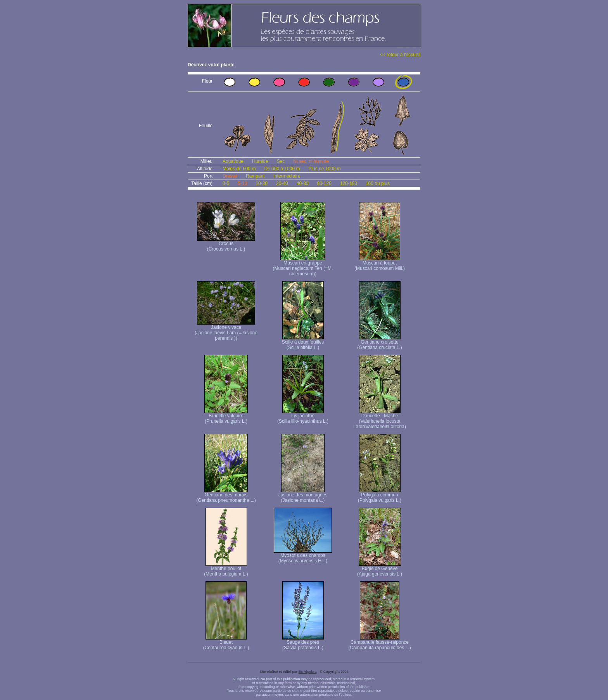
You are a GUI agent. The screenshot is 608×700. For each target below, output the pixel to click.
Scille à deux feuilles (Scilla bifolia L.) (303, 343)
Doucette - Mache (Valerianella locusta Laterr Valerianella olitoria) (380, 419)
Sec (281, 161)
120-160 (349, 183)
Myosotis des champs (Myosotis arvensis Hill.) (303, 556)
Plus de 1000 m (324, 169)
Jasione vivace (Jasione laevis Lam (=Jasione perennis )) (226, 331)
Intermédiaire (287, 176)
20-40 (282, 183)
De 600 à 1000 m (282, 169)
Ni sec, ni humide (311, 161)
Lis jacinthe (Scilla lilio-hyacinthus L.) (303, 416)
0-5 (226, 183)
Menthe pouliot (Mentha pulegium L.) (226, 569)
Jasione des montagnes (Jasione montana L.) (303, 495)
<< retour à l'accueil (400, 55)
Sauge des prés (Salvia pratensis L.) (303, 643)
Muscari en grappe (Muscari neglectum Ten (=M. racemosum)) (303, 266)
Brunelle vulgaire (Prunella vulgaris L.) (226, 416)
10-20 (262, 183)
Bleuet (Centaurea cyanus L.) (226, 643)
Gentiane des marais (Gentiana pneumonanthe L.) (226, 495)
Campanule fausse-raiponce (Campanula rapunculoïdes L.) (379, 643)
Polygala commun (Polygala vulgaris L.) (380, 495)
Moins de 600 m (239, 169)
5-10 (242, 183)
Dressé (230, 176)
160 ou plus (378, 183)
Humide (260, 161)
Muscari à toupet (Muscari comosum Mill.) (380, 264)
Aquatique (233, 161)
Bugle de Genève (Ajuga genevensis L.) (380, 569)
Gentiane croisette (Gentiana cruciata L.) (379, 343)
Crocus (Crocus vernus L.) (226, 244)
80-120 (324, 183)
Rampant (255, 176)
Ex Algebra (308, 672)
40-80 (303, 183)
